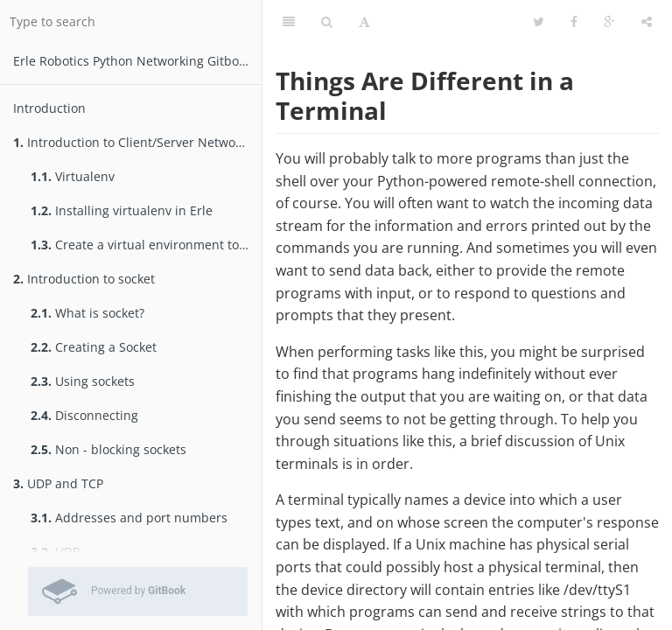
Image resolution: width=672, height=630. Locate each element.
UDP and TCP (58, 483)
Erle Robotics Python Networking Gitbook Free (137, 61)
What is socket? (87, 313)
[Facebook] (574, 22)
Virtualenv (73, 176)
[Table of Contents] (289, 22)
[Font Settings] (364, 22)
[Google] (609, 22)
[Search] (327, 22)
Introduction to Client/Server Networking (137, 142)
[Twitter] (539, 22)
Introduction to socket (84, 279)
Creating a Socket (94, 347)
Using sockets (83, 381)
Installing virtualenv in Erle (122, 210)
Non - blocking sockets (108, 449)
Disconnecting (84, 415)
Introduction (49, 108)
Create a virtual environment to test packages (146, 245)
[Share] (647, 22)
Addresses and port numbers (129, 518)
